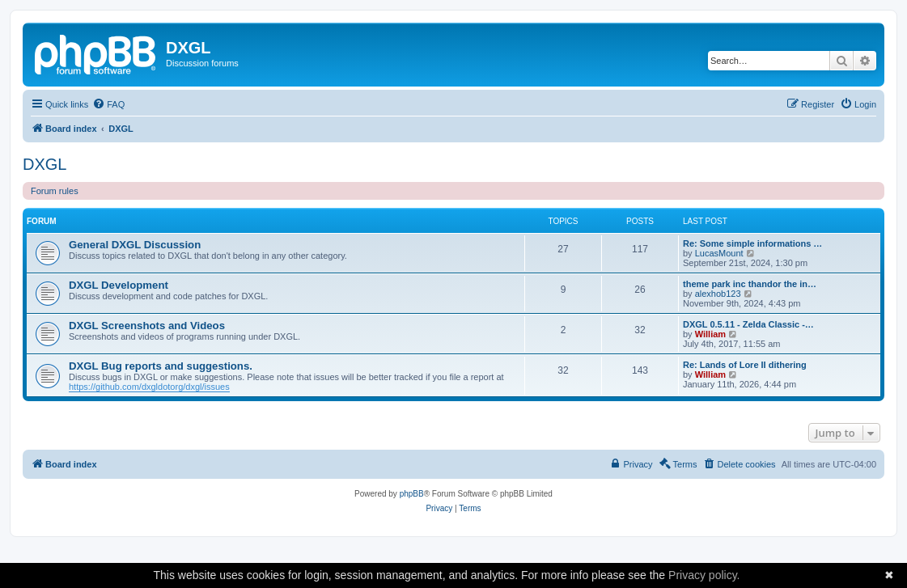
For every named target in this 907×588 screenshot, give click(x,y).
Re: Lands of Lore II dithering (745, 365)
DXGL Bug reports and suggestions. (161, 366)
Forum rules (55, 191)
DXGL (45, 164)
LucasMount (719, 253)
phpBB (412, 494)
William (710, 334)
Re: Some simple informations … (752, 243)
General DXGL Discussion (135, 245)
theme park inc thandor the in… (750, 284)
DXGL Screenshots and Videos (147, 326)
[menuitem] (108, 104)
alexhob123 (718, 294)
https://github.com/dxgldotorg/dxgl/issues (149, 387)
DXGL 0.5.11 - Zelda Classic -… (748, 324)
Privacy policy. (704, 575)
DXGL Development (119, 285)
